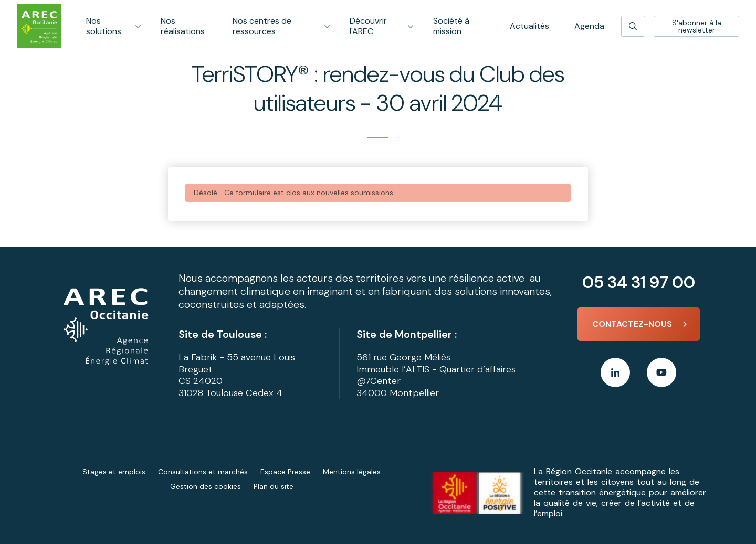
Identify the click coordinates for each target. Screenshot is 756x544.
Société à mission (451, 26)
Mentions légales (352, 472)
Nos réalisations (183, 26)
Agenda (589, 26)
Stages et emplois (114, 472)
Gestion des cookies (206, 486)
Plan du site (274, 486)
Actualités (529, 26)
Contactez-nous (632, 324)
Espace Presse (285, 472)
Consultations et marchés (203, 472)
